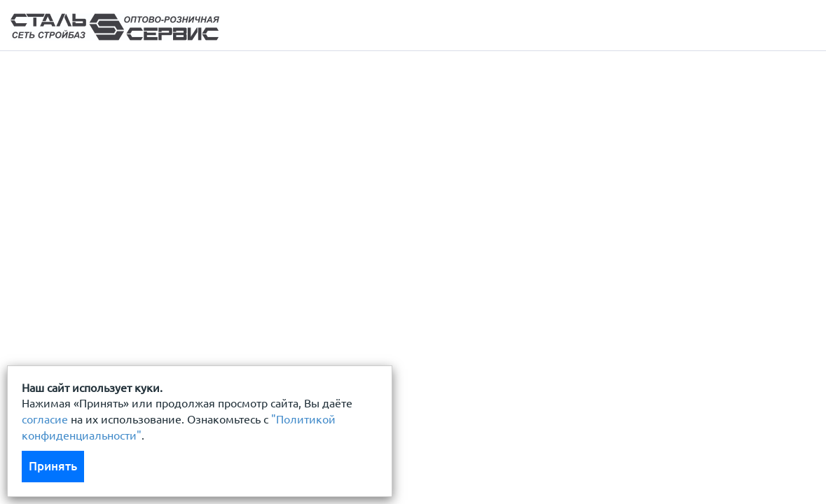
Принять (53, 466)
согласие (45, 419)
